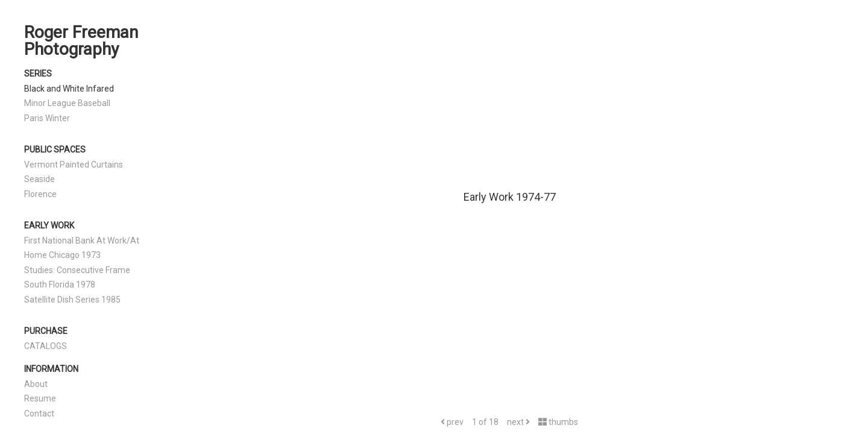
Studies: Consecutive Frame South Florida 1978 (77, 278)
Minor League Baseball (67, 103)
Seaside (39, 179)
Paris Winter (47, 118)
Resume (40, 398)
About (36, 384)
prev (452, 422)
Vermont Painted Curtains (74, 165)
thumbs (558, 422)
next (518, 422)
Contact (39, 414)
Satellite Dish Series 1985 (72, 300)
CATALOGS (46, 346)
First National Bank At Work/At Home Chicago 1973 (82, 248)
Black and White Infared (69, 89)
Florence (40, 194)
